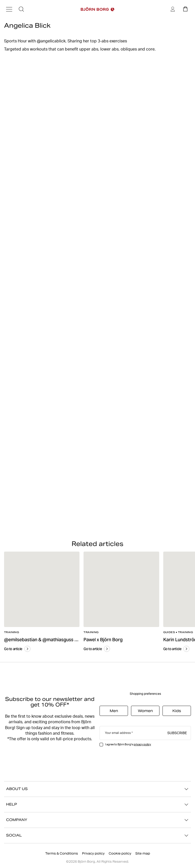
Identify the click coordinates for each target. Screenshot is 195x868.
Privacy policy (93, 853)
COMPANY (97, 820)
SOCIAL (97, 835)
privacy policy (142, 744)
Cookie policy (120, 853)
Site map (143, 853)
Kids (177, 711)
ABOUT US (97, 789)
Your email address (118, 733)
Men (114, 711)
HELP (97, 805)
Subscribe (177, 733)
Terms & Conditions (62, 853)
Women (145, 711)
